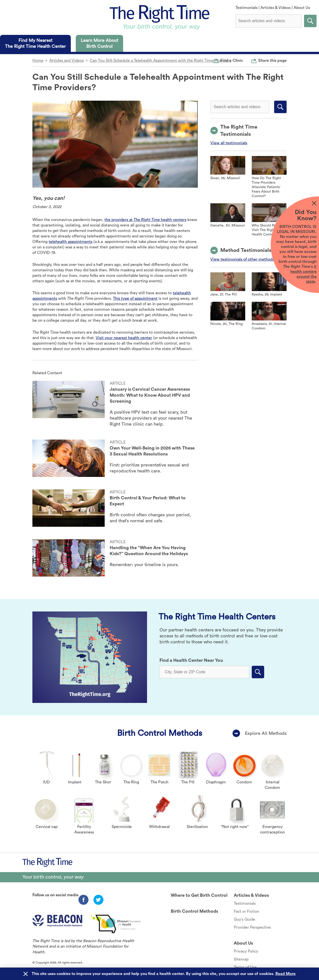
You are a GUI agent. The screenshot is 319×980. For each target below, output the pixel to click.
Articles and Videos (67, 61)
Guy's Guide (244, 919)
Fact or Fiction (246, 911)
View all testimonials (229, 143)
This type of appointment (135, 299)
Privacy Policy (246, 951)
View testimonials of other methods (242, 259)
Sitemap (241, 959)
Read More (285, 974)
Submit (310, 21)
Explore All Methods (266, 733)
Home (38, 61)
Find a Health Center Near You (191, 660)
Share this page (272, 60)
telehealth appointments (71, 242)
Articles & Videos (276, 8)
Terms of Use (245, 967)
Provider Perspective (252, 927)
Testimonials (246, 8)
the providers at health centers (145, 220)
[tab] (35, 43)
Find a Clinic (232, 60)
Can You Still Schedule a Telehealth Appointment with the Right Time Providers (160, 61)
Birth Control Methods (160, 733)
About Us (302, 8)
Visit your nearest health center (124, 338)
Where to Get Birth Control (199, 895)
